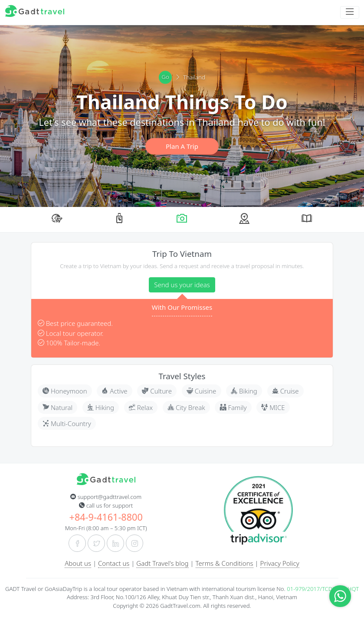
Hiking (101, 407)
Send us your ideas (182, 285)
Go (166, 77)
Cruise (285, 391)
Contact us (114, 563)
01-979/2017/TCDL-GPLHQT (323, 589)
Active (114, 391)
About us (78, 563)
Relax (141, 407)
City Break (186, 407)
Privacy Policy (280, 563)
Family (233, 407)
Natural (57, 407)
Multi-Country (67, 423)
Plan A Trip (182, 146)
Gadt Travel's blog (162, 563)
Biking (244, 391)
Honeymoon (65, 391)
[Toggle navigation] (350, 12)
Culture (157, 391)
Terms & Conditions (225, 563)
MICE (273, 407)
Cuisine (201, 391)
